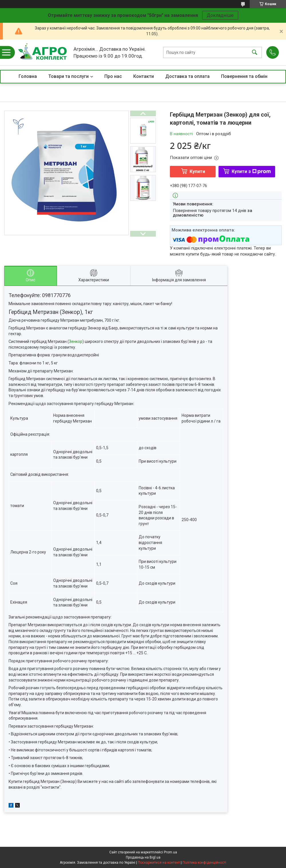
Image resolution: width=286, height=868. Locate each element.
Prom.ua (170, 852)
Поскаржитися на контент (159, 863)
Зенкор (76, 341)
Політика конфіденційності (204, 863)
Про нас (113, 76)
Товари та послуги (68, 76)
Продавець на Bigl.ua (143, 857)
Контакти (144, 76)
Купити (197, 171)
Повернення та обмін (244, 76)
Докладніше (220, 15)
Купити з (251, 171)
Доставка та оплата (187, 76)
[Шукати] (255, 53)
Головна (28, 76)
